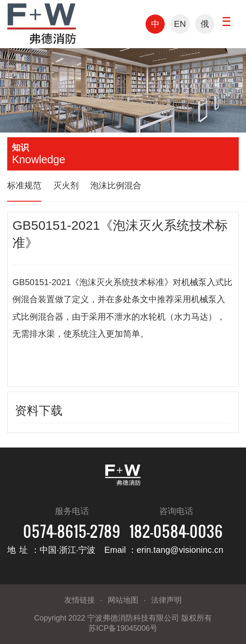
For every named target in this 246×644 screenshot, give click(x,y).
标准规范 (24, 185)
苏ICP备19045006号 (123, 628)
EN (180, 24)
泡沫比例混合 (116, 185)
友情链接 (80, 600)
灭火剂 (66, 185)
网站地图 (123, 600)
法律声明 (166, 600)
